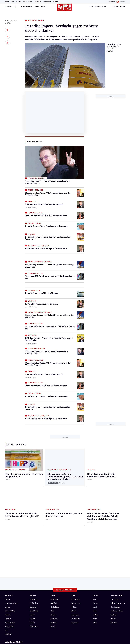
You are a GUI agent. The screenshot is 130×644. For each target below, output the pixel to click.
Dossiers (114, 537)
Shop (30, 2)
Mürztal (7, 529)
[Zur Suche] (15, 7)
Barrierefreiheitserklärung (39, 581)
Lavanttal (33, 522)
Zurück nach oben (65, 505)
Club (25, 2)
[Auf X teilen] (7, 36)
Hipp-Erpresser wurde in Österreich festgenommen (25, 570)
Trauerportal (47, 2)
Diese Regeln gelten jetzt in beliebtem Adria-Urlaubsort (27, 573)
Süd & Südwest (10, 537)
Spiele (95, 526)
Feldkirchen (34, 518)
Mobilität (54, 518)
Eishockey (75, 537)
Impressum (9, 581)
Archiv (95, 522)
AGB (16, 581)
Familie (53, 541)
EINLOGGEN (119, 7)
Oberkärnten (34, 526)
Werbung (56, 2)
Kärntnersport (76, 518)
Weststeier (8, 549)
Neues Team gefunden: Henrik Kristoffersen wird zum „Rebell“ (29, 564)
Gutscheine (38, 2)
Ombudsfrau (55, 522)
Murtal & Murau (10, 526)
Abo (13, 2)
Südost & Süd (9, 541)
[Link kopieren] (7, 43)
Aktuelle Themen (117, 510)
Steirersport (75, 514)
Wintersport (75, 533)
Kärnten (123, 2)
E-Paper (19, 2)
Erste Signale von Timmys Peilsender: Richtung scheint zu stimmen (31, 567)
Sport (44, 7)
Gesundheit (54, 514)
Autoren (96, 518)
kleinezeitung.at (16, 588)
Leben (37, 7)
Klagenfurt (33, 514)
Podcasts (114, 529)
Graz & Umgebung (98, 7)
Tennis (74, 526)
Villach (32, 537)
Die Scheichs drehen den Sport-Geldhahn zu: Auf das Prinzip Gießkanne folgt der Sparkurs (38, 561)
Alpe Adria (115, 514)
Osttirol (32, 529)
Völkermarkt (34, 541)
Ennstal (7, 514)
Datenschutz (24, 581)
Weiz (6, 545)
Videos (113, 533)
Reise (53, 526)
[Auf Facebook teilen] (7, 30)
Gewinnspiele (116, 522)
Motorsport (75, 529)
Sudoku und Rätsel (117, 526)
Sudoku (96, 529)
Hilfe (95, 514)
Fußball (74, 522)
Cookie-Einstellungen (57, 581)
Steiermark (27, 7)
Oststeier (8, 533)
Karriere (53, 537)
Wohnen (53, 529)
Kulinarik (54, 533)
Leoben (7, 522)
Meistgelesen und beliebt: (14, 557)
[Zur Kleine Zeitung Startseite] (64, 8)
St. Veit (32, 533)
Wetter (7, 2)
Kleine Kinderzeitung (118, 518)
